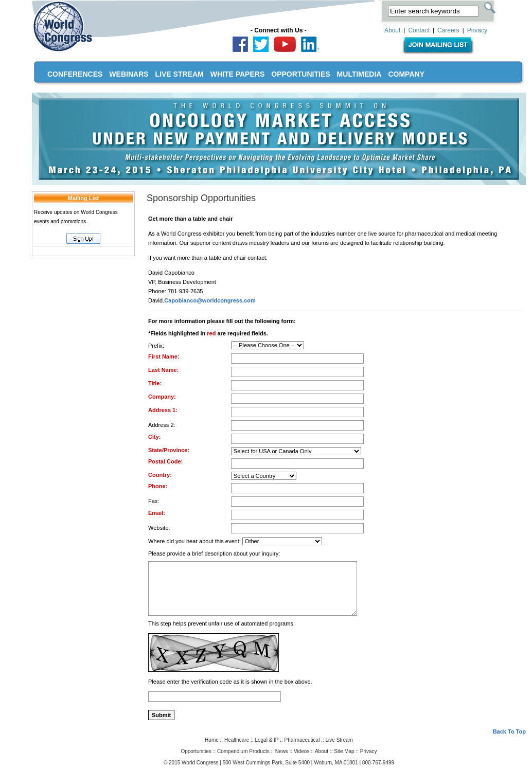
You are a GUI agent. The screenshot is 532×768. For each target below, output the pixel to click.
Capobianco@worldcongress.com (210, 300)
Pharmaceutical (302, 740)
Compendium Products (243, 751)
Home (212, 740)
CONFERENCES (75, 74)
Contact (419, 30)
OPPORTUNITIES (300, 74)
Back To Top (509, 731)
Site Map (344, 751)
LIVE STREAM (180, 74)
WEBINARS (129, 74)
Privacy (477, 30)
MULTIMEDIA (359, 74)
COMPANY (406, 74)
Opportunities (196, 751)
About (392, 30)
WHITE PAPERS (238, 74)
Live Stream (339, 740)
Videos (302, 751)
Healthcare (237, 740)
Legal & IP (267, 740)
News (282, 751)
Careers (448, 30)
